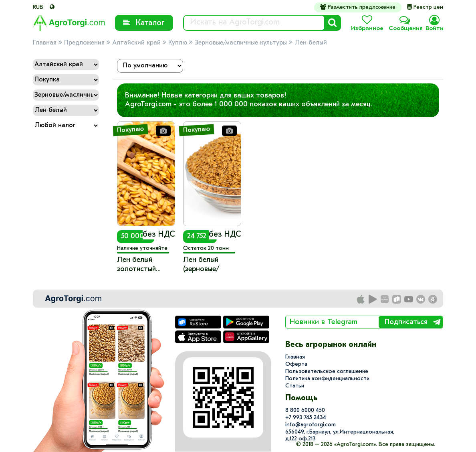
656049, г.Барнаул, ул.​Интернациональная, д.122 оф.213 (340, 436)
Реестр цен (425, 7)
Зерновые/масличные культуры (241, 43)
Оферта (296, 364)
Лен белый (311, 43)
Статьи (295, 386)
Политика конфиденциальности (327, 379)
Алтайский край (136, 43)
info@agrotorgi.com (311, 425)
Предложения (84, 43)
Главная (45, 43)
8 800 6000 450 (305, 410)
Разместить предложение (358, 7)
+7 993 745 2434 (306, 418)
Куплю (178, 43)
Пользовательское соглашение (327, 372)
